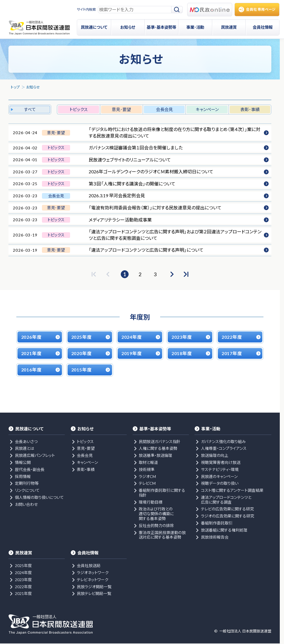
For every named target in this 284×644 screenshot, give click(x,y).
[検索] (177, 10)
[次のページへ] (171, 274)
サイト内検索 (86, 9)
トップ (15, 87)
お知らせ (33, 87)
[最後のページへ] (186, 274)
